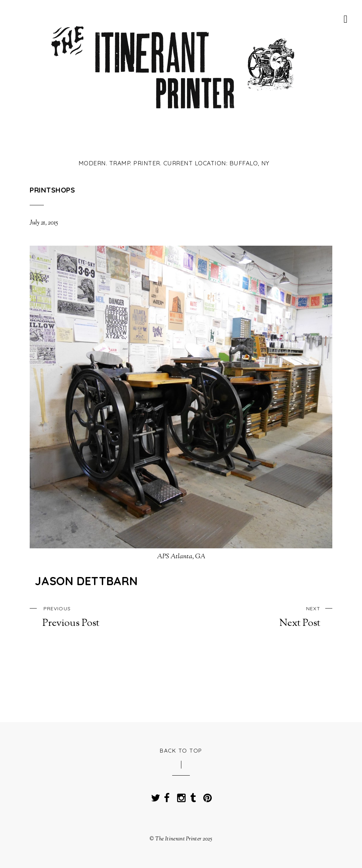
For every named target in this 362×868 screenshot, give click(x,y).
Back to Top (181, 750)
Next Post (270, 616)
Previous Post (92, 616)
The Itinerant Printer (178, 839)
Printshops (52, 190)
